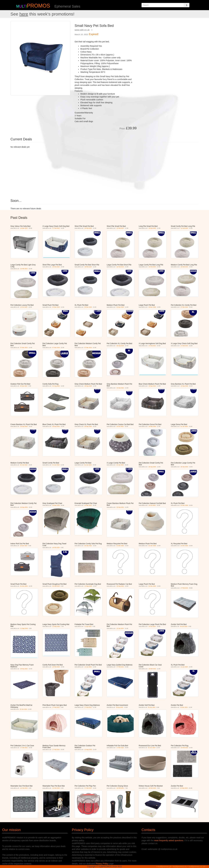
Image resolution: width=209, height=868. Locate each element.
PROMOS (38, 6)
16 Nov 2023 (184, 707)
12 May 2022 (88, 586)
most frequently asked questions (169, 840)
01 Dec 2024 (184, 505)
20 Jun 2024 (24, 709)
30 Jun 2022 (184, 626)
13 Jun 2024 (120, 628)
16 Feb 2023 (88, 228)
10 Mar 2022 (24, 228)
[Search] (187, 5)
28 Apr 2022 (120, 707)
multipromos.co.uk (197, 867)
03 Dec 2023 (56, 307)
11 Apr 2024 (88, 626)
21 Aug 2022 (56, 386)
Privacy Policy (102, 864)
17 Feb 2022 (56, 228)
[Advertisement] (169, 41)
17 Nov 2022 (120, 748)
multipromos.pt (164, 867)
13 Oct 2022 (24, 307)
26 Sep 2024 (120, 346)
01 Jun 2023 (184, 426)
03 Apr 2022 (24, 386)
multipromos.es (180, 867)
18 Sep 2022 (88, 386)
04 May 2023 (184, 788)
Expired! (94, 34)
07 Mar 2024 (184, 307)
